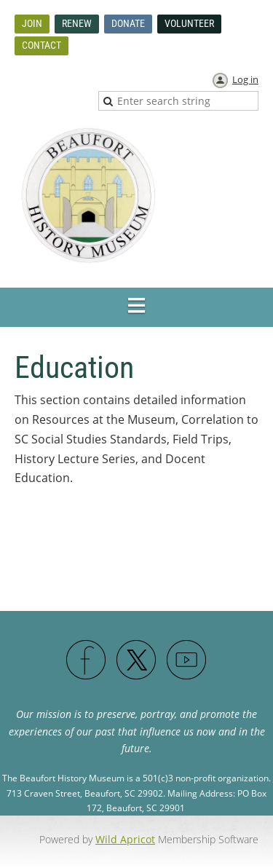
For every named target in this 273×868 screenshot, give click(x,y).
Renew (77, 23)
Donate (128, 23)
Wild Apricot (125, 839)
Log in (245, 79)
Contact (41, 45)
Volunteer (189, 23)
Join (32, 23)
